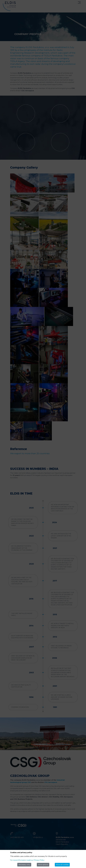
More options (43, 865)
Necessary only (24, 865)
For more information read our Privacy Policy (27, 860)
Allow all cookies (62, 865)
